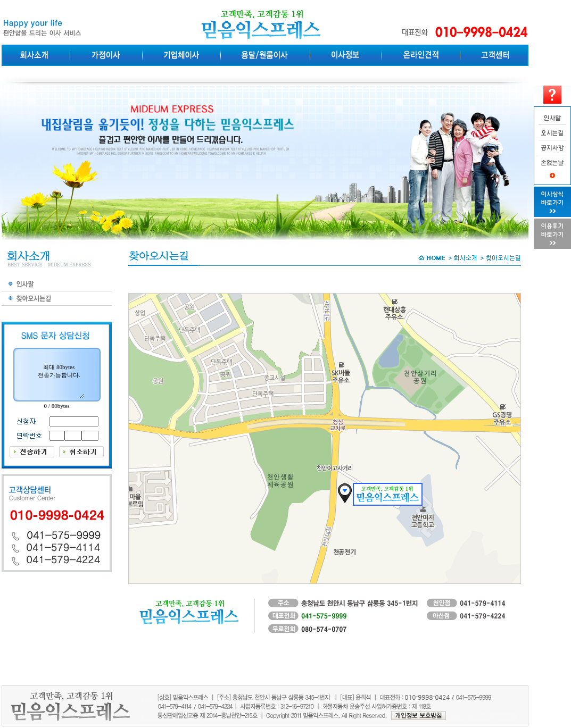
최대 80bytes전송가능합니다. (59, 371)
